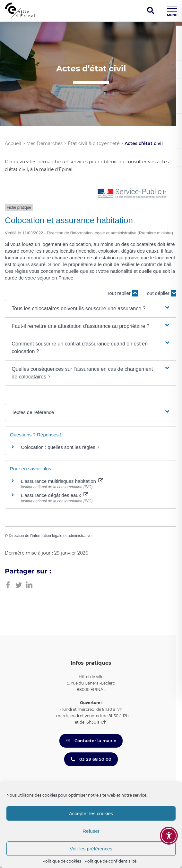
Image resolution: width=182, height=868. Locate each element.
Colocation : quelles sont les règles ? (60, 447)
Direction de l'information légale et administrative (50, 536)
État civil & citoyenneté (94, 143)
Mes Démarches (44, 143)
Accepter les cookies (91, 813)
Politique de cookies (62, 861)
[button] (91, 309)
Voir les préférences (91, 849)
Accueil (13, 143)
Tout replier (123, 293)
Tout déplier (161, 293)
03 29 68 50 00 (91, 759)
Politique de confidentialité (110, 861)
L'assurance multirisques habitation (62, 481)
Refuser (91, 831)
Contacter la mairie (91, 741)
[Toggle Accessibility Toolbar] (169, 836)
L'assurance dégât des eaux (54, 495)
